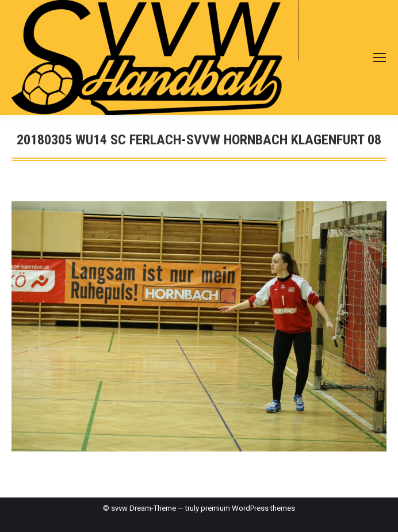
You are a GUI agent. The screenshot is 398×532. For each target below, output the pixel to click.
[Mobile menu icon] (380, 58)
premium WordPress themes (248, 508)
